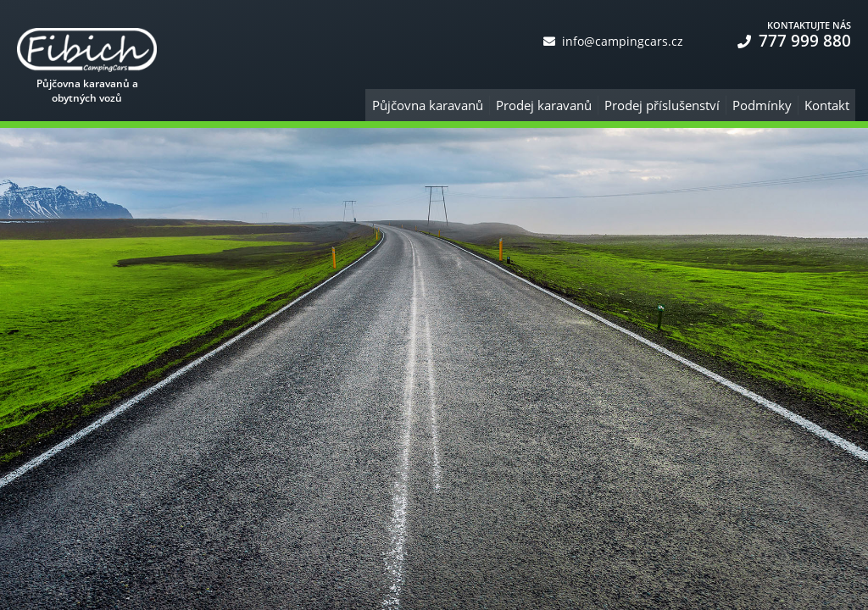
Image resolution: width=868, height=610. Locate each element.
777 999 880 (794, 41)
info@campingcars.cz (613, 41)
